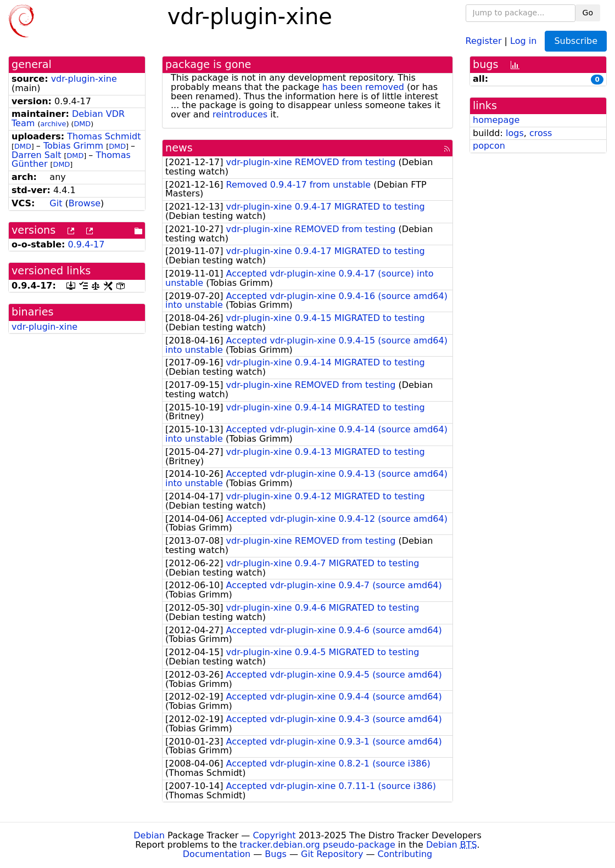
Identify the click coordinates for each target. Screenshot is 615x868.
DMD (82, 124)
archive (53, 124)
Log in (523, 40)
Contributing (405, 854)
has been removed (363, 87)
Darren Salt (36, 155)
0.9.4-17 (86, 244)
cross (541, 133)
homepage (496, 120)
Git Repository (332, 854)
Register (484, 40)
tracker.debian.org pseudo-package (318, 845)
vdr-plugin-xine (84, 79)
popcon (489, 146)
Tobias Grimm (73, 146)
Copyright (274, 835)
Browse (85, 203)
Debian (149, 835)
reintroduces (240, 114)
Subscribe (576, 41)
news (179, 148)
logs (515, 133)
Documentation (217, 854)
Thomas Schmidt (104, 136)
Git (56, 203)
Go (588, 13)
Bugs (276, 854)
